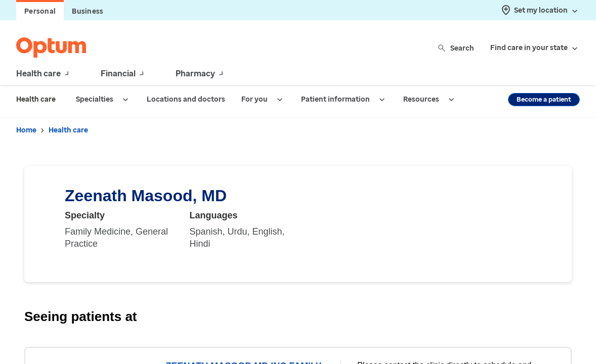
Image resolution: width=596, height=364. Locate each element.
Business (88, 11)
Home (26, 130)
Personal (40, 11)
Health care (68, 130)
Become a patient (544, 99)
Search (457, 48)
